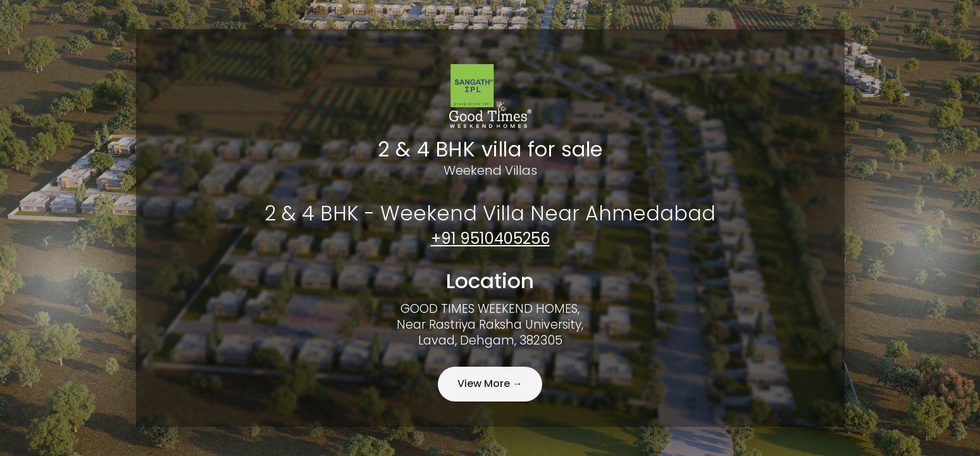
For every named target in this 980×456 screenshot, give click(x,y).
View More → (490, 383)
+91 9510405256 (490, 238)
